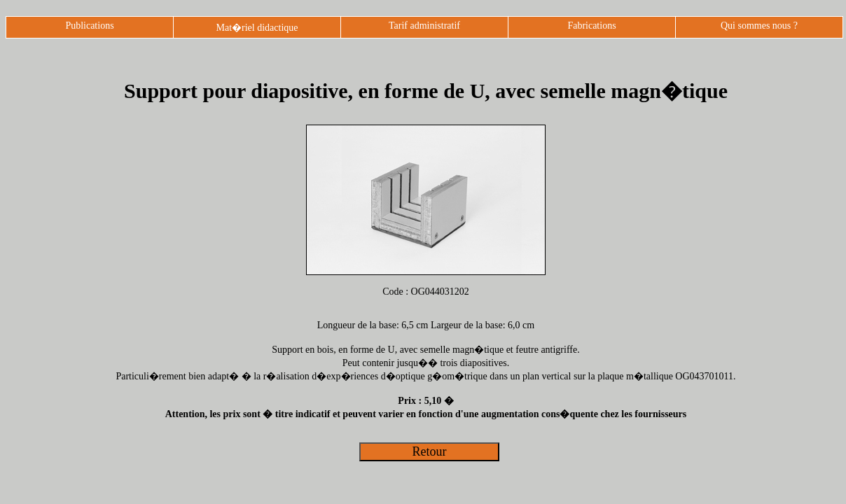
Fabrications (591, 26)
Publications (89, 26)
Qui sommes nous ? (759, 26)
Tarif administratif (424, 26)
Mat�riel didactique (257, 28)
